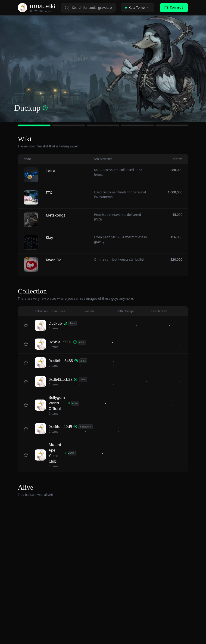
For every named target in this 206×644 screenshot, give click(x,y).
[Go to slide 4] (137, 125)
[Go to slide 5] (172, 125)
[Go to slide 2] (69, 125)
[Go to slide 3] (103, 125)
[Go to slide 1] (34, 125)
